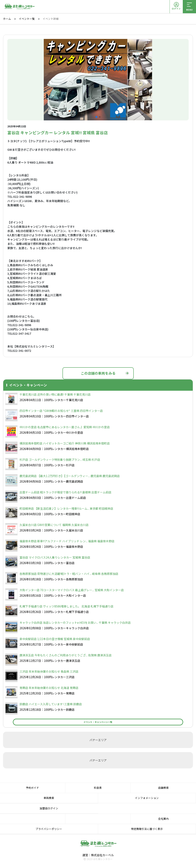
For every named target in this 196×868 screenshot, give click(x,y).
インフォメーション (147, 798)
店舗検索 (163, 788)
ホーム (7, 19)
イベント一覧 (27, 19)
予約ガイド (32, 788)
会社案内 (163, 819)
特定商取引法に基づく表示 (147, 829)
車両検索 (49, 798)
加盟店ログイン (49, 808)
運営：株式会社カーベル (98, 855)
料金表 (98, 788)
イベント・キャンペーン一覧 (98, 722)
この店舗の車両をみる (98, 373)
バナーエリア (98, 740)
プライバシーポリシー (49, 829)
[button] (96, 117)
